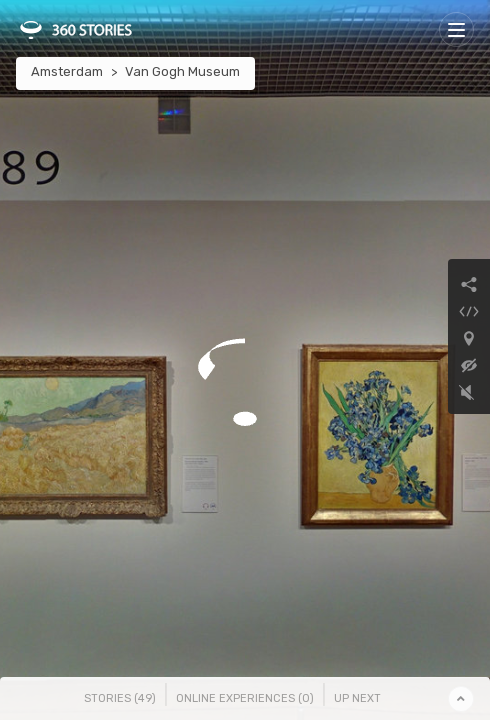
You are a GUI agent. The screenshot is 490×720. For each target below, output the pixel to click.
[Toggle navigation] (456, 29)
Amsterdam (67, 71)
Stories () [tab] (120, 698)
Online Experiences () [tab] (245, 698)
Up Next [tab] (357, 698)
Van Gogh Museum (182, 71)
